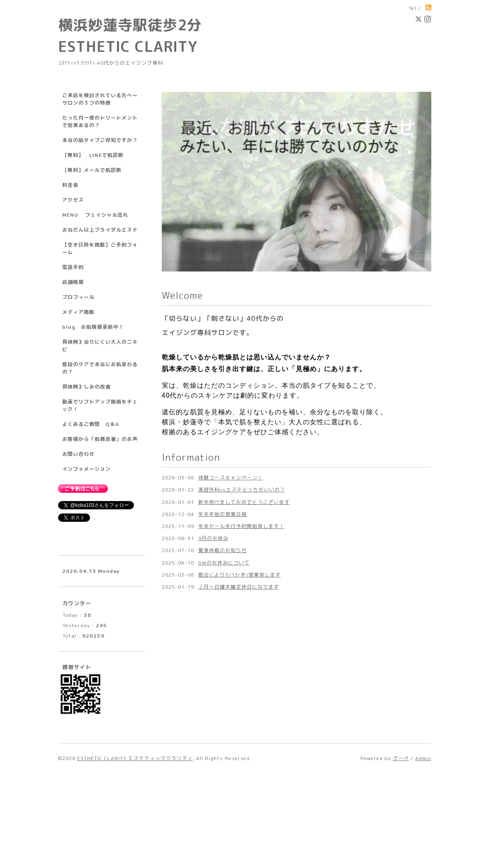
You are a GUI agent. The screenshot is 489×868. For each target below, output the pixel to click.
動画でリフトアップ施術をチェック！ (100, 405)
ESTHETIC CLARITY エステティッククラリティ (135, 853)
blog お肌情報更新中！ (93, 327)
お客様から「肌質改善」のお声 (100, 439)
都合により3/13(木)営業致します (240, 799)
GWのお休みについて (224, 787)
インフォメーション (86, 469)
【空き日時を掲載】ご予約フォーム (100, 248)
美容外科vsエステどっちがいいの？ (242, 714)
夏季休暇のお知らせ (223, 775)
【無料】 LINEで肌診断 (93, 155)
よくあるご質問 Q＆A (91, 424)
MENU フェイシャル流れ (95, 215)
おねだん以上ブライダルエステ (100, 230)
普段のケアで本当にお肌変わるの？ (100, 368)
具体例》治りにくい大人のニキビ (100, 346)
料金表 (70, 185)
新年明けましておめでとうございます (244, 727)
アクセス (73, 200)
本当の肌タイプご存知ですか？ (100, 140)
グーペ (401, 853)
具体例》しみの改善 (86, 387)
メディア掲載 (78, 312)
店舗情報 (73, 282)
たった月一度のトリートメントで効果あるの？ (100, 121)
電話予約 (73, 267)
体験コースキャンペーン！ (231, 702)
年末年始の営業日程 (223, 739)
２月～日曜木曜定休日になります (239, 811)
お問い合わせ (78, 454)
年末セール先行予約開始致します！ (241, 751)
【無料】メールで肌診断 (92, 170)
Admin (423, 853)
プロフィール (78, 297)
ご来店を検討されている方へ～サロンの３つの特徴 (100, 99)
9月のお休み (213, 763)
